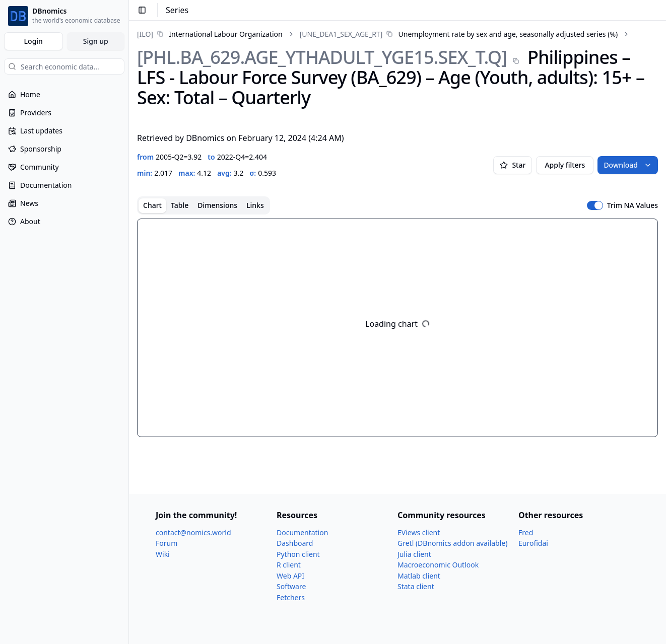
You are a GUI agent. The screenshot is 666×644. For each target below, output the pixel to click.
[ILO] (145, 34)
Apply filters (565, 165)
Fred (526, 532)
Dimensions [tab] (217, 205)
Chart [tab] (152, 205)
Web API (290, 576)
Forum (166, 543)
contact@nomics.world (193, 532)
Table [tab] (180, 205)
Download (628, 165)
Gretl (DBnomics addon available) (452, 543)
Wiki (163, 554)
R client (289, 565)
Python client (298, 554)
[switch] (595, 205)
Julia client (414, 554)
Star (513, 165)
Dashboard (295, 543)
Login (34, 41)
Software (291, 586)
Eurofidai (533, 543)
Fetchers (291, 597)
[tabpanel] (397, 328)
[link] (210, 34)
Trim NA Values (632, 205)
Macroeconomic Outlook (438, 565)
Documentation (302, 532)
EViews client (419, 532)
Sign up (96, 41)
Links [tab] (255, 205)
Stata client (416, 586)
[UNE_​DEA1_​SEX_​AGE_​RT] (341, 34)
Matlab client (419, 576)
